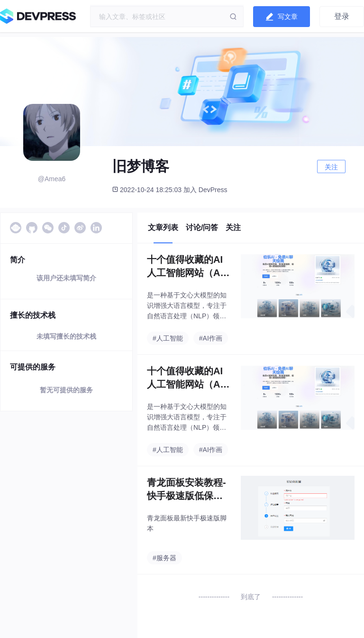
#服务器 (164, 558)
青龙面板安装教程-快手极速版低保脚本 (187, 490)
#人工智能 (168, 338)
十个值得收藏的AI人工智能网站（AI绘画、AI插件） (185, 267)
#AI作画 (211, 338)
